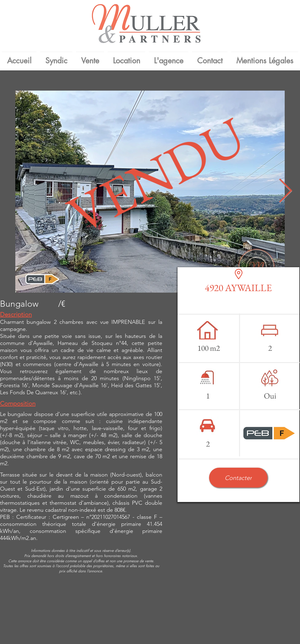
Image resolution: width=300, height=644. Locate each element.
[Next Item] (285, 192)
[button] (238, 478)
